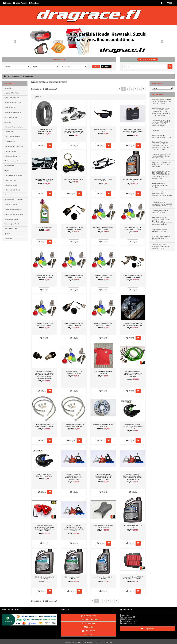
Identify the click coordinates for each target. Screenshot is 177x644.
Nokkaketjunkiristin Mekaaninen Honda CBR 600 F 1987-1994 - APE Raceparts (162, 204)
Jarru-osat (8, 122)
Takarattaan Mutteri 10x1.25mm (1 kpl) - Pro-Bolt (162, 136)
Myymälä (88, 627)
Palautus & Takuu (89, 616)
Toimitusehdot (88, 623)
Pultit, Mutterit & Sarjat (12, 190)
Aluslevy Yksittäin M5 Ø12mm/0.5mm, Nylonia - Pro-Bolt (161, 185)
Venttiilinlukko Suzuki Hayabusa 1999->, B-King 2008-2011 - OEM (161, 247)
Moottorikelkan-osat (11, 161)
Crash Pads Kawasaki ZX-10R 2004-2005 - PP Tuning (74, 276)
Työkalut (7, 234)
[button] (163, 3)
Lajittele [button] (37, 97)
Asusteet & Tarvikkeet (12, 93)
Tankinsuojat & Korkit (12, 224)
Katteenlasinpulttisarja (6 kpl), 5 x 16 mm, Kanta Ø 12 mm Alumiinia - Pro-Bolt (162, 101)
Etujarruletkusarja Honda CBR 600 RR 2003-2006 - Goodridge (44, 425)
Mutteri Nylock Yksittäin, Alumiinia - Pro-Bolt (160, 212)
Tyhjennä (106, 67)
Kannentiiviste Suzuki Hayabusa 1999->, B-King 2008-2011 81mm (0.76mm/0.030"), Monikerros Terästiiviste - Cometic (162, 221)
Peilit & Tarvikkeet (10, 180)
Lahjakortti (8, 88)
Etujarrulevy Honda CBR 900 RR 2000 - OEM (103, 425)
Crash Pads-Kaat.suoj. (12, 98)
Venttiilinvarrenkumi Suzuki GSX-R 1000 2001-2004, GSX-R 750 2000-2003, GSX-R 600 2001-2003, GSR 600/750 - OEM (162, 175)
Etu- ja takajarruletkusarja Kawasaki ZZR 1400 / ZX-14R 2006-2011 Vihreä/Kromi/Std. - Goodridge (133, 374)
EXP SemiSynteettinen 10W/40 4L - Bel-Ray (44, 578)
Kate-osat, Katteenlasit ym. (14, 127)
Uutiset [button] (88, 635)
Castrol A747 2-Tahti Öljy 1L (44, 227)
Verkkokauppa (14, 76)
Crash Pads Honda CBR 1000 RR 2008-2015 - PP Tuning (44, 276)
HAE (96, 67)
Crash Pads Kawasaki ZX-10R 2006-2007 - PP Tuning (103, 276)
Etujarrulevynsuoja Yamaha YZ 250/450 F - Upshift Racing (44, 475)
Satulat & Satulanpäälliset (13, 209)
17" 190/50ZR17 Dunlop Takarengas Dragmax (44, 130)
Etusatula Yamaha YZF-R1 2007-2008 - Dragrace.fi (103, 527)
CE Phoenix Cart (105, 642)
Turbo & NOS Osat (11, 229)
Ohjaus (7, 171)
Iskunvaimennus (10, 108)
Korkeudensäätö (10, 151)
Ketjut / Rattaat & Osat (12, 137)
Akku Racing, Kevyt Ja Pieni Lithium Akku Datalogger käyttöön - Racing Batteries (133, 131)
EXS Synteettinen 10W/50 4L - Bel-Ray (74, 578)
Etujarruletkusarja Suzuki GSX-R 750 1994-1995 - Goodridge (74, 425)
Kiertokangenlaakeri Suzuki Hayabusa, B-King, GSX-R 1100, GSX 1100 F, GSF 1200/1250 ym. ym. (161, 123)
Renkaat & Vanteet (11, 205)
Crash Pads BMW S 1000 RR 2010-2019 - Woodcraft (74, 228)
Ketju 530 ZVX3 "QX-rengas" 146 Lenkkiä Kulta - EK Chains (162, 238)
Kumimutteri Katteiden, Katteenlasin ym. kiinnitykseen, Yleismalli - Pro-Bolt (162, 195)
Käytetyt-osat (9, 132)
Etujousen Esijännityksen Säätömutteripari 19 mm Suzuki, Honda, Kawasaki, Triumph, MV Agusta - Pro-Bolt (44, 528)
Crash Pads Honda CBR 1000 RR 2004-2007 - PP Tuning (133, 228)
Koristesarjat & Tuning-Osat (14, 146)
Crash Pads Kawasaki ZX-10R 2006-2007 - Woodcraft (133, 276)
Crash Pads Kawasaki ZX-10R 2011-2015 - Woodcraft (74, 324)
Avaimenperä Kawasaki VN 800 (74, 179)
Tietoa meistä (88, 631)
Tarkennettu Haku (147, 59)
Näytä (42, 146)
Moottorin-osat (9, 166)
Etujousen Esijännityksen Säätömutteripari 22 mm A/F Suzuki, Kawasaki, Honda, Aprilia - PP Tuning (74, 528)
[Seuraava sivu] (144, 89)
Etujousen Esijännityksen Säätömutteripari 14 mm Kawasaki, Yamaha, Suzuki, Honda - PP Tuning (74, 477)
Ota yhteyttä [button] (148, 629)
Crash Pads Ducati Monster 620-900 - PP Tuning (103, 228)
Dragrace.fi (83, 642)
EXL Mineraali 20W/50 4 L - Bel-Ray (133, 527)
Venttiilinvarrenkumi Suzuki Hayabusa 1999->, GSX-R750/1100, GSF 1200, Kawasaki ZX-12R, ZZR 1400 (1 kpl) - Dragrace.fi (162, 112)
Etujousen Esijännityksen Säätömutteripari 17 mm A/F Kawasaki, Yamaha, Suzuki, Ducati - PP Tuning (103, 477)
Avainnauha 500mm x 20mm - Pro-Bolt (103, 180)
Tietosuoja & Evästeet (88, 620)
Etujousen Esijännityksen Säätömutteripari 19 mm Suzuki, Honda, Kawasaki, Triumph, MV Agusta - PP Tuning (133, 477)
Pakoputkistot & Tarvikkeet (13, 175)
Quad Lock (8, 195)
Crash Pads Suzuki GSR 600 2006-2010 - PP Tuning (103, 324)
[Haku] (145, 67)
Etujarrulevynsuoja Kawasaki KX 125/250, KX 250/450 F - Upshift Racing (133, 426)
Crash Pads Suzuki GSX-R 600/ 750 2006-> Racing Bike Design (133, 324)
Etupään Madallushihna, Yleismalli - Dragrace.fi (160, 231)
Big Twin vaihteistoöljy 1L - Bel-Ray (133, 180)
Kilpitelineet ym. (10, 141)
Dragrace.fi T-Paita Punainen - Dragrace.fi (103, 372)
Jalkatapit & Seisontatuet (13, 112)
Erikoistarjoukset (28, 76)
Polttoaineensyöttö (11, 185)
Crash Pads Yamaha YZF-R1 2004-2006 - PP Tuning (74, 372)
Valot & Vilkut (9, 239)
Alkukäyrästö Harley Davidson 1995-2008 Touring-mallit (44, 180)
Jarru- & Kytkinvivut (11, 117)
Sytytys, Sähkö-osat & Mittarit (14, 214)
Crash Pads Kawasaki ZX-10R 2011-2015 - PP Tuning (44, 324)
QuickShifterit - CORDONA (14, 200)
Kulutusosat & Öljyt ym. (12, 156)
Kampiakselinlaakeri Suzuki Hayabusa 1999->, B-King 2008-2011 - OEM (161, 156)
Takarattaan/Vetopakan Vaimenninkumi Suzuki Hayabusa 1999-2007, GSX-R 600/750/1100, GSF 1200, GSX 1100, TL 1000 (162, 146)
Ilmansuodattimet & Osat (13, 103)
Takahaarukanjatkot (11, 219)
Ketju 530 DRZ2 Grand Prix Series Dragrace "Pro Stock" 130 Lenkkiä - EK (162, 165)
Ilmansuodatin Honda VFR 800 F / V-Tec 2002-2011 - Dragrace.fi (133, 578)
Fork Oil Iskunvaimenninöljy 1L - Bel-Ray (103, 578)
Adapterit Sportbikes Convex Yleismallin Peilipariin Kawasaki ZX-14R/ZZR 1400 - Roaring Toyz (74, 131)
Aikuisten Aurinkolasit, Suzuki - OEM (103, 130)
